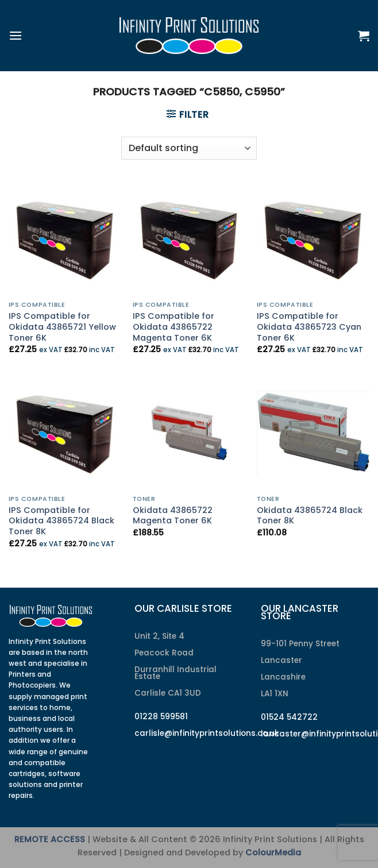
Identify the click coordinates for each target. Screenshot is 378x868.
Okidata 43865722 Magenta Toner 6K (173, 516)
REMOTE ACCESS (50, 839)
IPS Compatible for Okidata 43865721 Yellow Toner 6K (62, 327)
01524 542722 (289, 717)
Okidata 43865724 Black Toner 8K (310, 516)
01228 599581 (161, 717)
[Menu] (16, 35)
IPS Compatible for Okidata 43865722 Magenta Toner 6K (173, 327)
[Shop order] (189, 148)
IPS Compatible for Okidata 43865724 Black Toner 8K (61, 521)
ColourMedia (273, 852)
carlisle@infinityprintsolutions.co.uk (207, 733)
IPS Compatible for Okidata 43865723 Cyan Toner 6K (309, 327)
